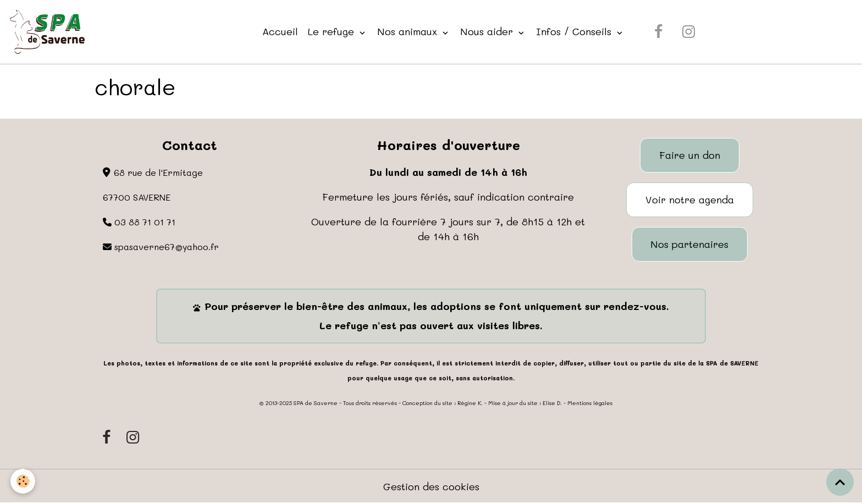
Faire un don (690, 155)
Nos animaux (409, 31)
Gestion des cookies (431, 486)
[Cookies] (23, 481)
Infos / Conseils (575, 31)
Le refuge (333, 31)
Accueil (280, 31)
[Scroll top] (840, 482)
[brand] (50, 32)
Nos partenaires (689, 244)
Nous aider (488, 31)
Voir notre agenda (690, 200)
